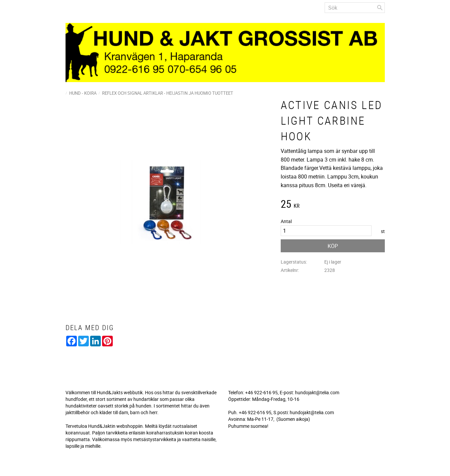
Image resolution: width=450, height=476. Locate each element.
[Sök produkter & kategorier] (355, 8)
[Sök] (380, 8)
